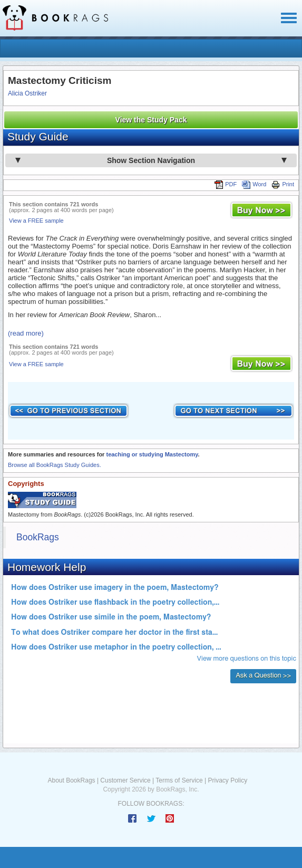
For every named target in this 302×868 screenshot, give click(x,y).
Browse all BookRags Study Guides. (55, 465)
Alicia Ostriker (27, 93)
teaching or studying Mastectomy (152, 454)
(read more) (26, 333)
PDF (226, 184)
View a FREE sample (36, 221)
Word (254, 184)
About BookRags (72, 780)
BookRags (38, 537)
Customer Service (125, 780)
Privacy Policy (227, 780)
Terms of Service (179, 780)
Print (283, 184)
